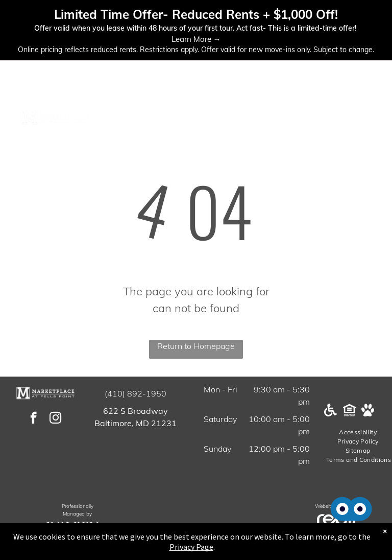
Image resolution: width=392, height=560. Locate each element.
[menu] (370, 118)
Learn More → (196, 39)
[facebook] (33, 419)
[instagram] (55, 419)
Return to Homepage (196, 346)
